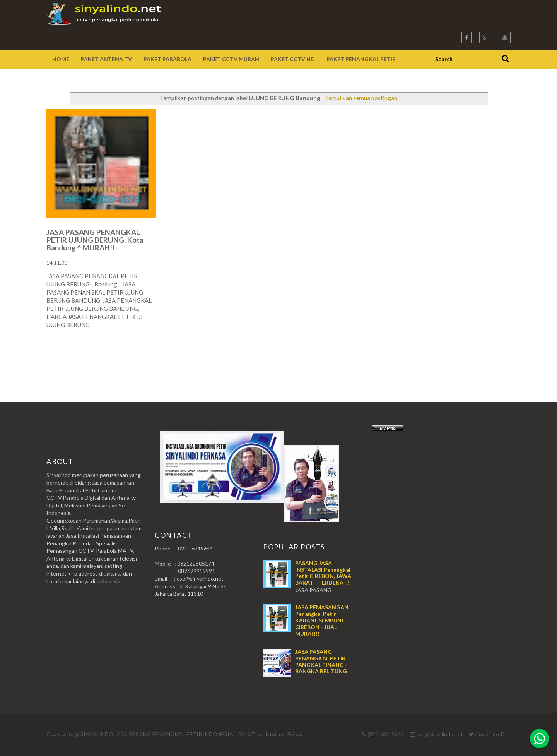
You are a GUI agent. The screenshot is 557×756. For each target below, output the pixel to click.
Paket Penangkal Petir (361, 59)
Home (61, 59)
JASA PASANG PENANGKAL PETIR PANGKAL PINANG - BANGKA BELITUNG (321, 661)
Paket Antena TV (106, 59)
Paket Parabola (167, 59)
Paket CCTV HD (293, 59)
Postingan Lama (471, 355)
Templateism (267, 734)
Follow (295, 734)
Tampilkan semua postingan (361, 98)
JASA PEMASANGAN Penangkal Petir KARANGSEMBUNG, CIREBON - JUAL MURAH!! (322, 620)
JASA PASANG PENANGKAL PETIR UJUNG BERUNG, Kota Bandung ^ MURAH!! (95, 240)
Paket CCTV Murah (231, 59)
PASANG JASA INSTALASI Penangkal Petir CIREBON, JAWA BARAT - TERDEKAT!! (323, 573)
